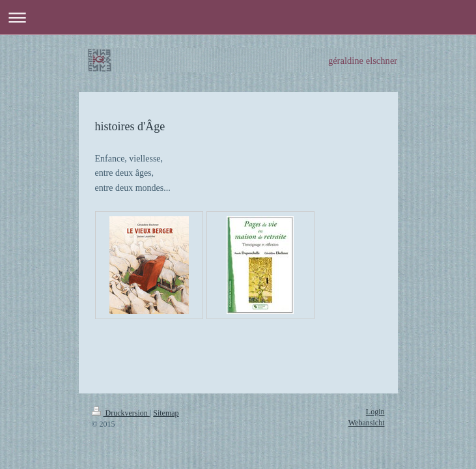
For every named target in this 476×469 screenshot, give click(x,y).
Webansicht (367, 423)
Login (375, 412)
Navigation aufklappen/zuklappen (238, 17)
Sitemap (166, 413)
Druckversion (121, 413)
